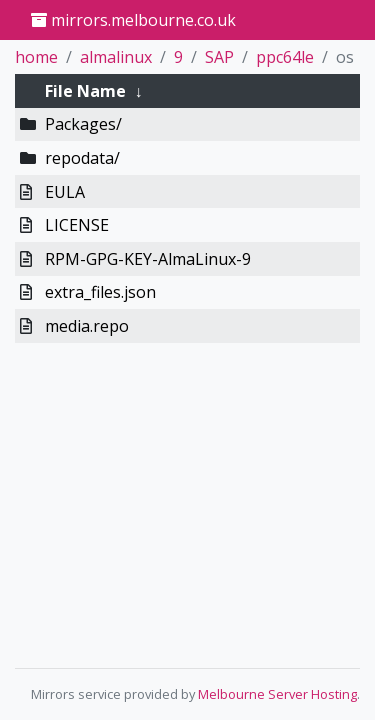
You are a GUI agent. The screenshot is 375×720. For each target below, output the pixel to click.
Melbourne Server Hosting (277, 694)
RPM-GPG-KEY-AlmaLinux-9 (148, 259)
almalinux (116, 57)
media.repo (87, 326)
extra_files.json (100, 292)
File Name (85, 91)
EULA (65, 192)
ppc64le (285, 57)
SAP (219, 57)
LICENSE (77, 225)
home (36, 57)
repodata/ (82, 158)
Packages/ (83, 124)
